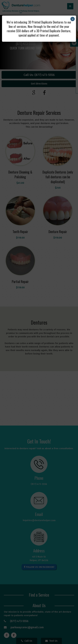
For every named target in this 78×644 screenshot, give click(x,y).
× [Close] (73, 19)
